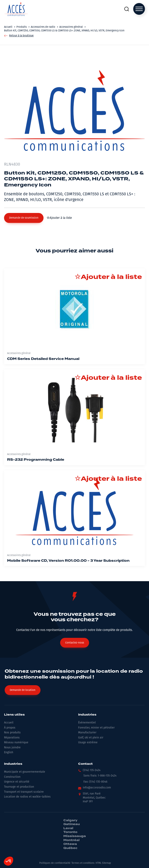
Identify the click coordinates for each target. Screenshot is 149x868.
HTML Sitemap (103, 863)
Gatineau (72, 824)
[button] (24, 218)
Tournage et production (19, 787)
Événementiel (87, 723)
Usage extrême (88, 742)
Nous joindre (12, 747)
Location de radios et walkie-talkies (27, 797)
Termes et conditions (83, 863)
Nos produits (12, 732)
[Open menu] (139, 9)
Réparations (12, 738)
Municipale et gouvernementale (25, 772)
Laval (68, 828)
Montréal (71, 840)
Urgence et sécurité (17, 782)
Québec (70, 848)
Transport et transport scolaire (24, 792)
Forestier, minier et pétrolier (96, 728)
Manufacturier (87, 732)
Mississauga (75, 836)
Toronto (70, 832)
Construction (12, 777)
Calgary (70, 820)
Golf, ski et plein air (91, 738)
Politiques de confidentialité (55, 863)
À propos (10, 728)
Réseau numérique (16, 742)
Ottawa (70, 844)
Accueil (9, 723)
